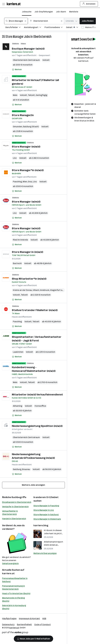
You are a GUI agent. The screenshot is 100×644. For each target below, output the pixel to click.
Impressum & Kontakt (29, 619)
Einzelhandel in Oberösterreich (17, 502)
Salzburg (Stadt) (31, 127)
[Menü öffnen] (4, 4)
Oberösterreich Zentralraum (26, 60)
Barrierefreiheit (24, 625)
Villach (36, 290)
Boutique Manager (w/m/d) (28, 49)
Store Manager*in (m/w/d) (28, 170)
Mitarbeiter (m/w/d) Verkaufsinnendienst (37, 395)
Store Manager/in (23, 115)
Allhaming (18, 406)
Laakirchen (18, 352)
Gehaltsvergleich (10, 563)
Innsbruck (45, 290)
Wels (15, 95)
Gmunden (18, 127)
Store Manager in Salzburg (46, 515)
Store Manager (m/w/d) (26, 147)
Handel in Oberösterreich (14, 519)
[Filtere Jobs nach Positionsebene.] (55, 28)
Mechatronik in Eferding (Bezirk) (13, 599)
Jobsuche (27, 12)
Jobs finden (88, 21)
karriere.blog (41, 525)
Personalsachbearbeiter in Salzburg (15, 580)
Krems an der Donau (22, 290)
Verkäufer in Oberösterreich (15, 507)
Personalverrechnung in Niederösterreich (13, 587)
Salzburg (17, 469)
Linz (15, 158)
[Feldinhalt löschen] (25, 21)
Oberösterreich (42, 37)
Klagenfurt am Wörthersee (63, 290)
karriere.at (8, 573)
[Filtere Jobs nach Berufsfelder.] (15, 28)
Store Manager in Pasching (46, 506)
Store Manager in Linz (44, 510)
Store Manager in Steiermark (47, 519)
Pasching (17, 182)
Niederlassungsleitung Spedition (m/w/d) (37, 426)
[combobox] (16, 21)
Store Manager (15, 37)
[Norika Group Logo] (15, 633)
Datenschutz (8, 625)
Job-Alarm (61, 12)
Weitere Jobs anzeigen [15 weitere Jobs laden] (33, 485)
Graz (30, 182)
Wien (25, 182)
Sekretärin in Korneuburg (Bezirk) (14, 607)
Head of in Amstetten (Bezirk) (16, 593)
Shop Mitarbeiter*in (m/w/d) (29, 279)
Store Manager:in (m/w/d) (27, 252)
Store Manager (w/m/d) (26, 202)
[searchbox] (16, 21)
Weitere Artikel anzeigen (45, 553)
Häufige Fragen (9, 619)
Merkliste (74, 12)
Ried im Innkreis (20, 240)
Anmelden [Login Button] (89, 4)
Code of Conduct (43, 625)
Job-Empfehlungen (44, 12)
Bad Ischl (17, 263)
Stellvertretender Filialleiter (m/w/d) (35, 310)
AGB (44, 619)
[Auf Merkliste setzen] (17, 70)
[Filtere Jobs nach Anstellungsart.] (34, 28)
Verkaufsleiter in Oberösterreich (10, 513)
